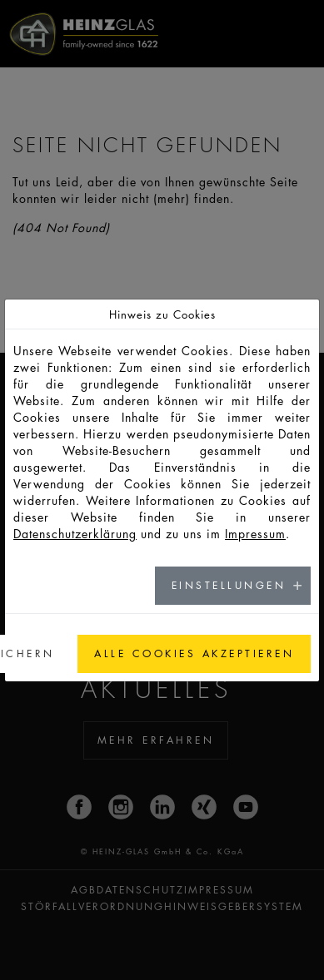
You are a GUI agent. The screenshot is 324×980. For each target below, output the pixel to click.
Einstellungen (229, 585)
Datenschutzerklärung (75, 533)
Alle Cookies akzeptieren (194, 653)
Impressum (255, 533)
